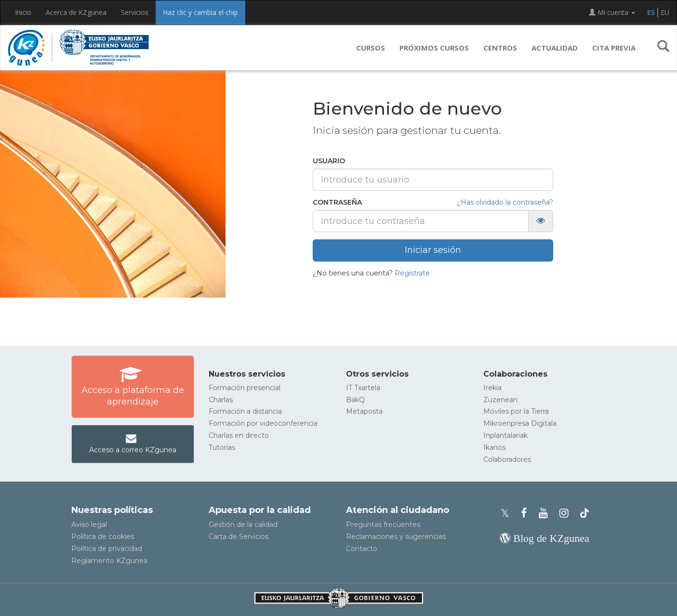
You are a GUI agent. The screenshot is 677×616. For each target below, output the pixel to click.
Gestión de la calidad (243, 524)
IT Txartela (363, 388)
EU (665, 12)
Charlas (221, 400)
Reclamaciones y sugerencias (396, 537)
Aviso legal (89, 524)
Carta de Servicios (239, 537)
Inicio (23, 12)
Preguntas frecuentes (383, 524)
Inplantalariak (505, 435)
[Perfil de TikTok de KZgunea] (584, 513)
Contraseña (337, 202)
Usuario (329, 161)
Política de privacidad (107, 549)
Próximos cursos (434, 48)
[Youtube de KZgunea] (546, 513)
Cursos (371, 48)
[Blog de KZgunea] (544, 538)
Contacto (362, 549)
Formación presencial (245, 388)
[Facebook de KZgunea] (527, 513)
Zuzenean (500, 400)
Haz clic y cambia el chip (200, 12)
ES (651, 12)
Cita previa (614, 48)
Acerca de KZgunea (76, 12)
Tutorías (222, 447)
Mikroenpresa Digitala (520, 423)
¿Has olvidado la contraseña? (505, 202)
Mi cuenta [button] (612, 12)
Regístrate (412, 273)
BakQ (355, 400)
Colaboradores (507, 459)
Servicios (135, 12)
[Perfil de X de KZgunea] (508, 513)
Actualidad (555, 48)
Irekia (492, 388)
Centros (500, 48)
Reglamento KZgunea (109, 561)
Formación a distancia (245, 411)
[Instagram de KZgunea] (567, 513)
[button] (663, 48)
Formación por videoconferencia (263, 423)
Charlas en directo (239, 435)
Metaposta (364, 411)
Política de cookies (103, 537)
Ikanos (494, 447)
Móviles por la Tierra (516, 411)
